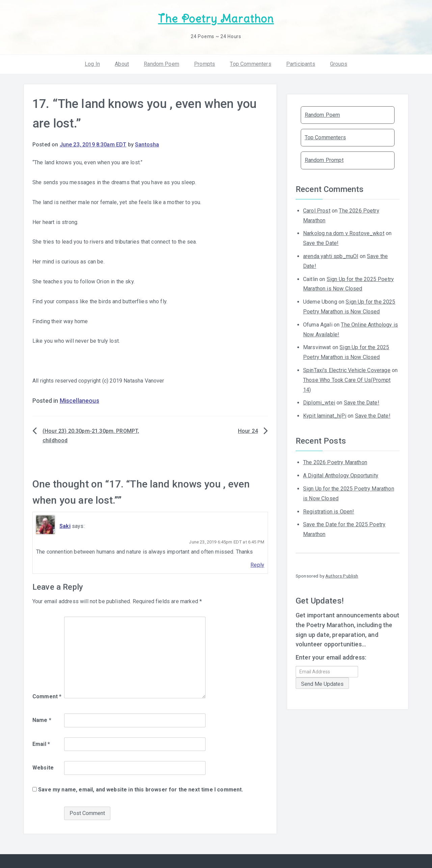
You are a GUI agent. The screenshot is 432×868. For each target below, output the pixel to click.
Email (41, 744)
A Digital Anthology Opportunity (341, 475)
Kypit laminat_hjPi (325, 416)
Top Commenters (250, 64)
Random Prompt (324, 160)
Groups (339, 64)
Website (43, 768)
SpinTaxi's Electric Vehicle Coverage (347, 370)
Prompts (205, 64)
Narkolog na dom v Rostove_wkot (344, 233)
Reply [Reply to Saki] (257, 565)
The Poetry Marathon (216, 19)
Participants (301, 64)
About (122, 64)
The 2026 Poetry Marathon (335, 462)
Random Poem (161, 64)
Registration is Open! (329, 512)
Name (42, 720)
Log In (92, 64)
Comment (47, 696)
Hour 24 (248, 431)
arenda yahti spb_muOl (331, 256)
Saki (65, 526)
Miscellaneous (79, 401)
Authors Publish (342, 576)
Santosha (147, 145)
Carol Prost (317, 211)
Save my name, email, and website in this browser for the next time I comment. (141, 790)
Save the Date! (321, 243)
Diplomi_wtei (319, 403)
